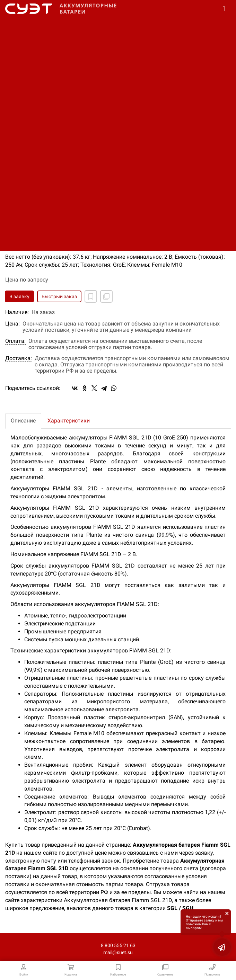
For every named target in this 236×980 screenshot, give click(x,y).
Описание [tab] (23, 421)
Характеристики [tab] (69, 421)
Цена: (12, 324)
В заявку (19, 296)
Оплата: (15, 341)
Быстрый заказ (59, 296)
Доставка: (19, 358)
